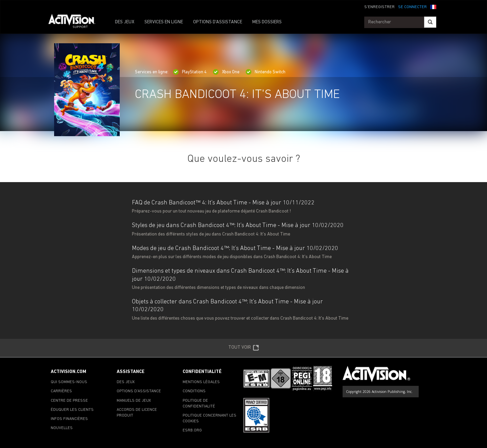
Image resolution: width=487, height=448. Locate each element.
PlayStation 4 (190, 72)
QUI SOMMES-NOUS (69, 382)
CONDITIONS (194, 391)
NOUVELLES (62, 428)
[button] (433, 6)
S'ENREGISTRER (379, 7)
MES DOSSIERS (267, 22)
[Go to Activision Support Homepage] (75, 22)
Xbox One (226, 72)
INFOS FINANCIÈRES (69, 419)
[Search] (430, 22)
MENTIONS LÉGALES (201, 382)
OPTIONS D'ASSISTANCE (218, 22)
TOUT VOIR (244, 348)
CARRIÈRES (61, 391)
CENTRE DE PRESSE (69, 401)
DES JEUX (125, 22)
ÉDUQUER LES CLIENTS (72, 410)
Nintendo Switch (265, 72)
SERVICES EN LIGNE (164, 22)
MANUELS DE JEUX (134, 401)
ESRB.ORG (192, 430)
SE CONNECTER (412, 7)
